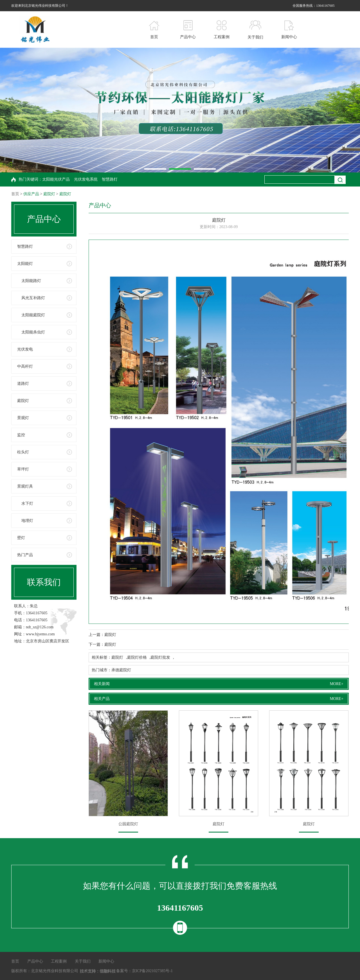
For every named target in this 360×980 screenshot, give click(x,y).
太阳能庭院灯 (33, 315)
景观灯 (23, 418)
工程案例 (59, 961)
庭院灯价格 (137, 657)
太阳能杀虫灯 (33, 332)
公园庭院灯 (128, 824)
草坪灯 (23, 469)
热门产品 (25, 555)
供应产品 (31, 194)
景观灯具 (25, 486)
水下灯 (27, 503)
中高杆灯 (25, 366)
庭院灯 (49, 194)
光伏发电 (25, 349)
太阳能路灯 (31, 281)
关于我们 (83, 961)
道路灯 (23, 384)
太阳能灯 (25, 264)
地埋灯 (27, 521)
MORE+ (337, 684)
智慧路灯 (110, 179)
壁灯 (21, 538)
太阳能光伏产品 (56, 179)
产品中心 (35, 961)
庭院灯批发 (160, 657)
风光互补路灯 (33, 298)
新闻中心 (106, 961)
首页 (15, 194)
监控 (21, 435)
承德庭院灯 (121, 670)
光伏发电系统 (86, 179)
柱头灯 (23, 452)
